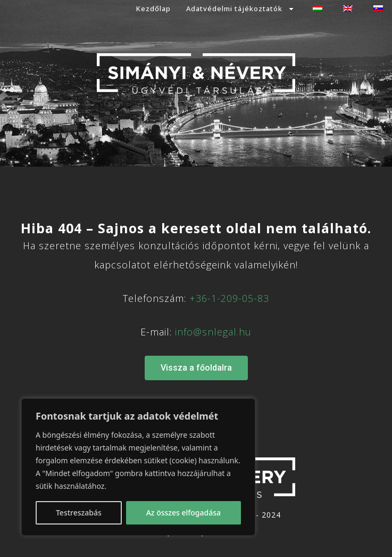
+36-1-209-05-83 (229, 298)
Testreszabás (79, 513)
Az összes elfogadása (184, 513)
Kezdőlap (153, 9)
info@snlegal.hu (213, 332)
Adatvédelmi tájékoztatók (240, 9)
